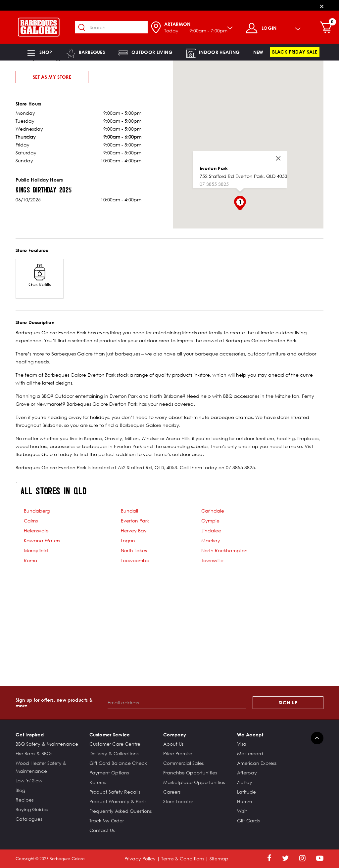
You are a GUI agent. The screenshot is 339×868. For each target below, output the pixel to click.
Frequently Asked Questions (121, 811)
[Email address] (177, 703)
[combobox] (116, 27)
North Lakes (134, 550)
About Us (173, 744)
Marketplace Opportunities (194, 782)
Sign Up (288, 703)
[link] (258, 52)
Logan (128, 540)
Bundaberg (37, 511)
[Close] (322, 6)
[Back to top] (317, 738)
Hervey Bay (134, 531)
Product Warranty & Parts (118, 801)
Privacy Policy (140, 859)
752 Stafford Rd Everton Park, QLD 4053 (243, 176)
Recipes (24, 800)
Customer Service (110, 735)
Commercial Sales (183, 763)
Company (175, 735)
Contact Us (102, 830)
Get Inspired (30, 735)
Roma (31, 560)
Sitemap (219, 859)
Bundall (129, 511)
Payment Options (109, 773)
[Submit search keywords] (86, 28)
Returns (98, 782)
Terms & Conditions (183, 859)
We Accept (250, 735)
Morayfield (36, 550)
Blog (20, 790)
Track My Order (107, 821)
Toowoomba (135, 560)
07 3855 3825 (214, 184)
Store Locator (178, 801)
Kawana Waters (42, 540)
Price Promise (178, 753)
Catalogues (29, 819)
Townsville (212, 560)
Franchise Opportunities (190, 773)
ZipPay (245, 782)
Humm (244, 801)
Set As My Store (52, 77)
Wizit (242, 811)
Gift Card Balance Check (118, 763)
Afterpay (247, 773)
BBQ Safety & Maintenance (47, 744)
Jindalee (211, 531)
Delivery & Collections (114, 753)
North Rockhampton (224, 550)
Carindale (213, 511)
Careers (172, 792)
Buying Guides (32, 809)
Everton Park (214, 168)
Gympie (210, 521)
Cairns (31, 521)
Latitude (246, 792)
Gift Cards (248, 821)
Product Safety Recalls (115, 792)
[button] (39, 52)
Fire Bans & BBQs (34, 753)
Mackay (211, 540)
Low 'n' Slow (29, 781)
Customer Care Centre (115, 744)
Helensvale (36, 531)
